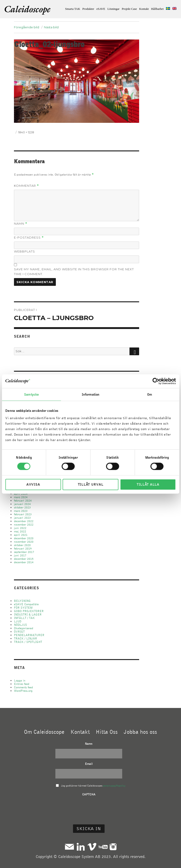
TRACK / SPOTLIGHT (28, 642)
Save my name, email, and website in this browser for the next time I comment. (74, 272)
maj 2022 (20, 531)
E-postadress (29, 238)
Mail (69, 847)
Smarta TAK (73, 9)
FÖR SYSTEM (23, 608)
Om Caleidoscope (44, 732)
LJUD (18, 621)
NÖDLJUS (20, 625)
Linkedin (81, 847)
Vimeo (92, 847)
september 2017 (24, 552)
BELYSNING (22, 601)
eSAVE (101, 9)
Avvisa (33, 484)
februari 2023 (23, 514)
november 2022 (24, 525)
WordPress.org (23, 691)
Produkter (88, 9)
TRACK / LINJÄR (26, 638)
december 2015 (24, 559)
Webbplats (24, 251)
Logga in (20, 680)
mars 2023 (21, 511)
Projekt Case (129, 9)
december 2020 (24, 538)
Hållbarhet (157, 9)
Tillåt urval (90, 484)
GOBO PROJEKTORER (29, 611)
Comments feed (23, 687)
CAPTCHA (89, 794)
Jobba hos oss (140, 732)
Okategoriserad (24, 628)
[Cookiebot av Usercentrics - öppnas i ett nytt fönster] (156, 381)
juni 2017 (20, 555)
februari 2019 (23, 548)
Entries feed (22, 684)
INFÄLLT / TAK (24, 618)
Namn (21, 224)
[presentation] (89, 808)
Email (89, 764)
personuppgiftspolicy (114, 786)
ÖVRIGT (19, 632)
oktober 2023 (22, 507)
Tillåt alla (148, 484)
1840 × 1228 (26, 132)
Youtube (103, 847)
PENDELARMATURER (29, 635)
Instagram (113, 847)
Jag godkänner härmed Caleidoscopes (93, 786)
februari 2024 (23, 501)
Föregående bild (27, 27)
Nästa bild (51, 27)
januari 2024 (22, 504)
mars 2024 (21, 497)
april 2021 (21, 535)
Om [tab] (150, 395)
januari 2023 (22, 518)
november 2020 (24, 542)
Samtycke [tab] (31, 395)
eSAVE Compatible (26, 604)
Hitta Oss (107, 732)
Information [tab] (90, 395)
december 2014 (24, 562)
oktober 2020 (22, 545)
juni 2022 (20, 528)
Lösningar (113, 9)
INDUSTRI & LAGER (28, 614)
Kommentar (26, 186)
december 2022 (24, 521)
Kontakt (144, 9)
